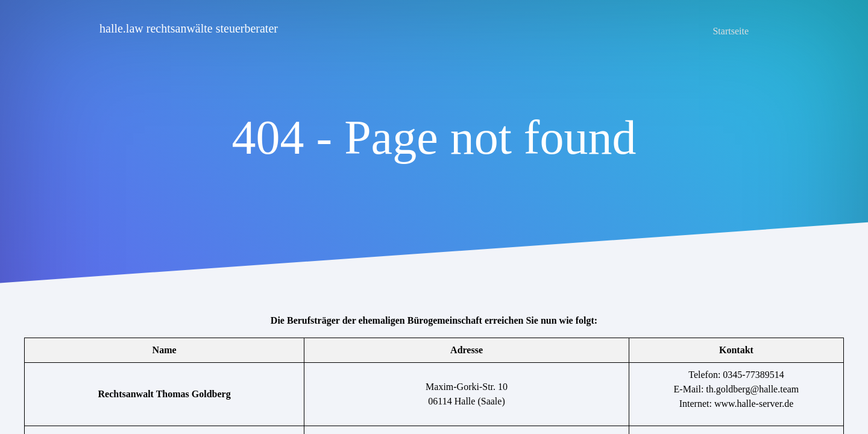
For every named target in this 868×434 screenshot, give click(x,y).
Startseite (731, 31)
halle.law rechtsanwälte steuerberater (189, 28)
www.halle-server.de (754, 404)
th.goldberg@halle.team (752, 389)
